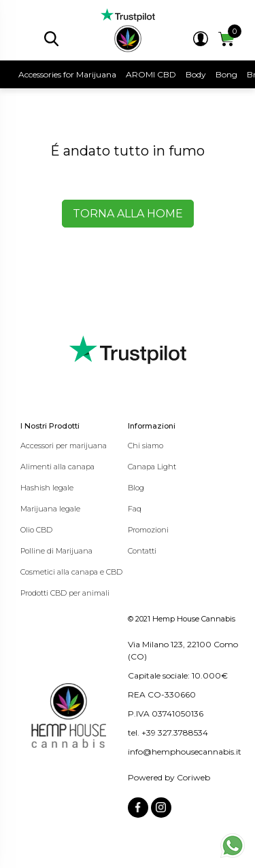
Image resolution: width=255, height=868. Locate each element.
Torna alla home (128, 214)
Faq (135, 509)
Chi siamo (146, 446)
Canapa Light (152, 467)
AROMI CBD (151, 74)
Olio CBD (36, 530)
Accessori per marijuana (64, 446)
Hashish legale (47, 488)
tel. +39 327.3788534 (168, 733)
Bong (226, 74)
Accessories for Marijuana (67, 74)
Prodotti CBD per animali (65, 593)
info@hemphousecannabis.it (185, 752)
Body (196, 74)
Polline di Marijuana (56, 551)
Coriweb (193, 777)
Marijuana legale (50, 509)
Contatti (142, 551)
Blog (136, 488)
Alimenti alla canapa (57, 467)
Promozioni (148, 530)
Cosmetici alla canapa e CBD (71, 572)
